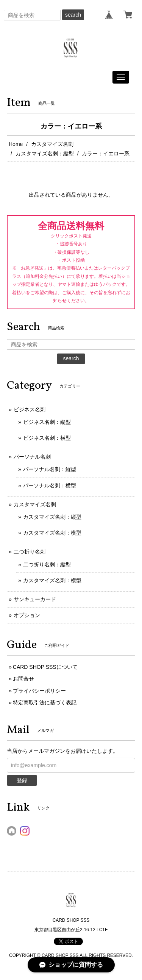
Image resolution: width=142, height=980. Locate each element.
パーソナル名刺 (32, 457)
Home (16, 144)
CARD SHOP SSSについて (45, 667)
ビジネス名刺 (30, 409)
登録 (22, 780)
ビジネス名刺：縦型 (47, 422)
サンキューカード (35, 599)
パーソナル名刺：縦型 (50, 469)
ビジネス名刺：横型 (47, 438)
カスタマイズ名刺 (52, 144)
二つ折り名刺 (30, 552)
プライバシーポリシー (39, 691)
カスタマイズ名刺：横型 (52, 533)
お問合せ (23, 679)
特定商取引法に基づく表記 (45, 702)
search (73, 15)
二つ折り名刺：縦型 (47, 564)
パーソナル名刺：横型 (50, 485)
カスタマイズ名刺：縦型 (45, 154)
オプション (27, 615)
